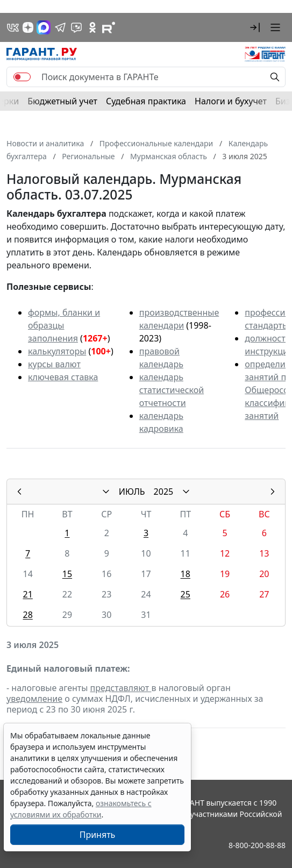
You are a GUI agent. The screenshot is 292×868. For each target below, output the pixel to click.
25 (186, 594)
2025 (164, 492)
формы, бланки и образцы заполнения (64, 325)
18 (186, 574)
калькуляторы (57, 351)
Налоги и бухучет (231, 101)
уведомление (34, 699)
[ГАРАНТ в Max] (44, 27)
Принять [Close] (98, 835)
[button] (255, 27)
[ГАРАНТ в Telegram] (60, 27)
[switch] (22, 77)
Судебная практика (146, 101)
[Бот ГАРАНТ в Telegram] (76, 27)
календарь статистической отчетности (172, 390)
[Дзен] (28, 27)
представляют (121, 688)
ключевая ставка (63, 377)
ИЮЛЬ (132, 492)
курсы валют (54, 364)
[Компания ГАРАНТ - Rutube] (109, 27)
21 (27, 594)
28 (27, 615)
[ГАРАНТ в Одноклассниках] (92, 27)
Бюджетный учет (62, 101)
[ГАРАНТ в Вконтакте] (13, 27)
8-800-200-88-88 (257, 845)
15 (67, 574)
